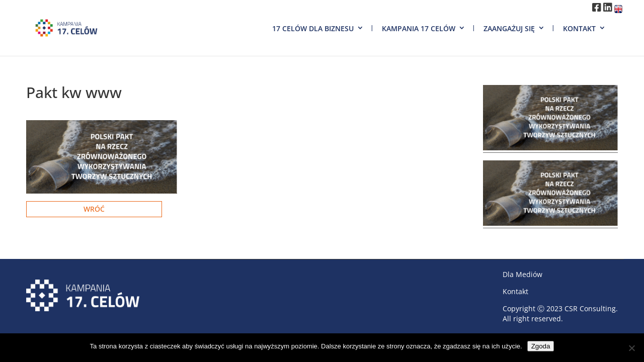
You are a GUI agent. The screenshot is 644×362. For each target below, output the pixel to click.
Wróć (94, 209)
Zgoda (541, 346)
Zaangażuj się (509, 28)
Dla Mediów (522, 274)
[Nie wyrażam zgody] (631, 348)
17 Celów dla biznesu (313, 28)
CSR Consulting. (591, 308)
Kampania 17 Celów (419, 28)
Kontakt (579, 28)
